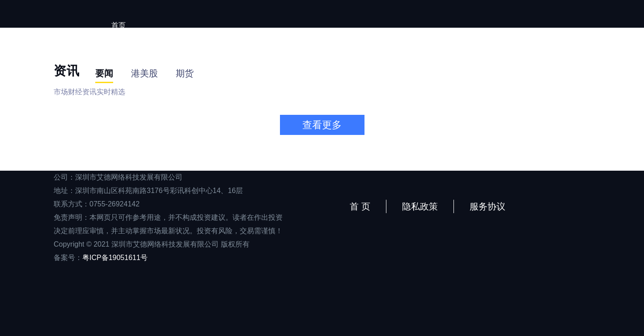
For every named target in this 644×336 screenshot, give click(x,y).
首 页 (360, 206)
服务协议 (487, 206)
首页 (119, 25)
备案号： (101, 258)
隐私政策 (420, 206)
